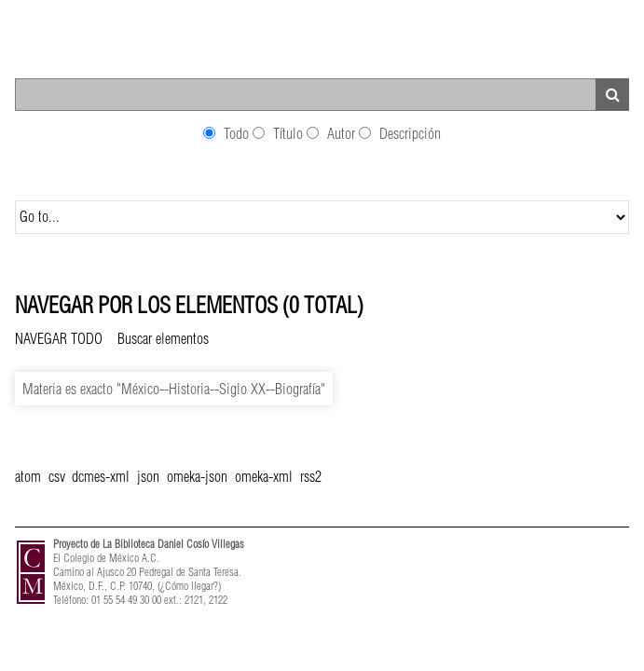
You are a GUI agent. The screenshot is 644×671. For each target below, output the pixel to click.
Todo (236, 133)
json (148, 476)
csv (56, 476)
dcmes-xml (101, 476)
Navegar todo (59, 338)
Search (612, 95)
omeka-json (197, 476)
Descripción (410, 133)
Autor (341, 133)
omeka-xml (264, 476)
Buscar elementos (163, 338)
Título (288, 133)
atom (28, 476)
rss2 (311, 476)
